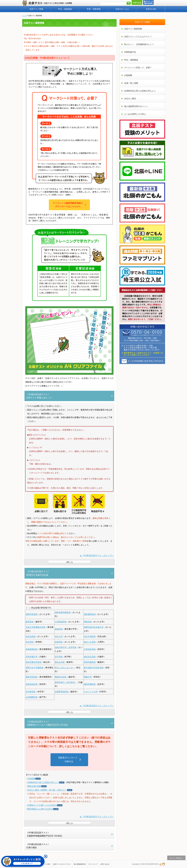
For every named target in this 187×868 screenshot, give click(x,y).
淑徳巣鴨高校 (32, 649)
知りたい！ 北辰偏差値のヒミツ (139, 44)
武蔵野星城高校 (62, 692)
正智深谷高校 (90, 649)
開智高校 (88, 622)
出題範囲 (34, 779)
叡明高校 (30, 622)
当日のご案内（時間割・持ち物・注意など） (50, 790)
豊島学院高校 (32, 677)
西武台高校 (60, 662)
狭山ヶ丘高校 (90, 642)
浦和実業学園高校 (63, 612)
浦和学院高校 (32, 614)
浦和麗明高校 (90, 614)
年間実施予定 (130, 52)
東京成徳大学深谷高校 (94, 668)
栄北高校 (30, 642)
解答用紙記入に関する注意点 (43, 809)
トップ (24, 16)
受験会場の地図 (37, 786)
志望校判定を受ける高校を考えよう (46, 782)
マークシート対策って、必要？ (138, 68)
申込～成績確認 (65, 9)
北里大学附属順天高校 (36, 627)
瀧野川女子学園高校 (35, 668)
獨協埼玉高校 (61, 677)
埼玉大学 (59, 636)
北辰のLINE (151, 9)
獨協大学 (88, 677)
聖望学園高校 (90, 662)
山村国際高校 (32, 697)
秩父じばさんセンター (65, 668)
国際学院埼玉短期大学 (94, 627)
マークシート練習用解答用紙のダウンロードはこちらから (68, 205)
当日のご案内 (130, 99)
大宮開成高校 (61, 622)
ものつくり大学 (91, 692)
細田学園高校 (90, 684)
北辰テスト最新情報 (133, 29)
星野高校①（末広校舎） (66, 682)
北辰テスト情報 (36, 9)
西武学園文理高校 (34, 662)
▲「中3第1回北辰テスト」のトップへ (96, 555)
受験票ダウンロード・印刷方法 (68, 760)
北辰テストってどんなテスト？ (138, 37)
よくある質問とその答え (135, 114)
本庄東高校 (31, 692)
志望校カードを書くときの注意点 (45, 805)
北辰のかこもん (122, 9)
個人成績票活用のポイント (136, 106)
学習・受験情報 (94, 9)
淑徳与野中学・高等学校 (66, 647)
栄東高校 (59, 642)
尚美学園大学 (32, 657)
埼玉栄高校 (31, 636)
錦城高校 (59, 629)
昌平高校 (59, 657)
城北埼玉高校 (90, 657)
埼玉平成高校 (90, 636)
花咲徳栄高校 (32, 684)
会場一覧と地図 (131, 83)
